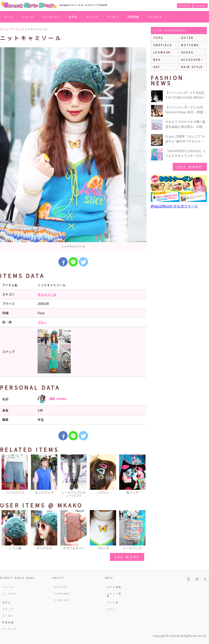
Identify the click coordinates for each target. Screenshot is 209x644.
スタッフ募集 (114, 595)
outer (187, 38)
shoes (187, 52)
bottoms (190, 45)
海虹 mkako (52, 399)
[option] (73, 149)
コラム (111, 609)
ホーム (9, 17)
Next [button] (141, 476)
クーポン (113, 17)
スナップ (92, 17)
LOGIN (200, 6)
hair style (192, 67)
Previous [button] (6, 476)
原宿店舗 (133, 17)
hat (157, 67)
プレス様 (113, 602)
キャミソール (47, 294)
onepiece (163, 45)
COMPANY (62, 594)
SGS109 (61, 587)
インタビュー (51, 17)
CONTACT (62, 600)
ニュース (28, 17)
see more (127, 557)
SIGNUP (185, 6)
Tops (158, 38)
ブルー (42, 322)
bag (157, 60)
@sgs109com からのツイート (174, 206)
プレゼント (155, 17)
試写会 (73, 17)
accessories (194, 60)
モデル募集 (114, 587)
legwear (162, 52)
